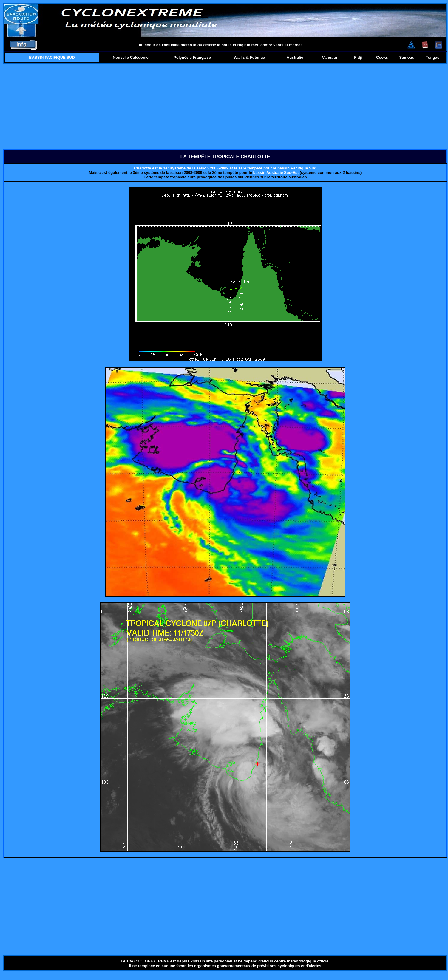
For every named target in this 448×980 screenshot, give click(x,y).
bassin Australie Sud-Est (276, 173)
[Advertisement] (225, 106)
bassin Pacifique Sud (297, 168)
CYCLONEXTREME (152, 961)
